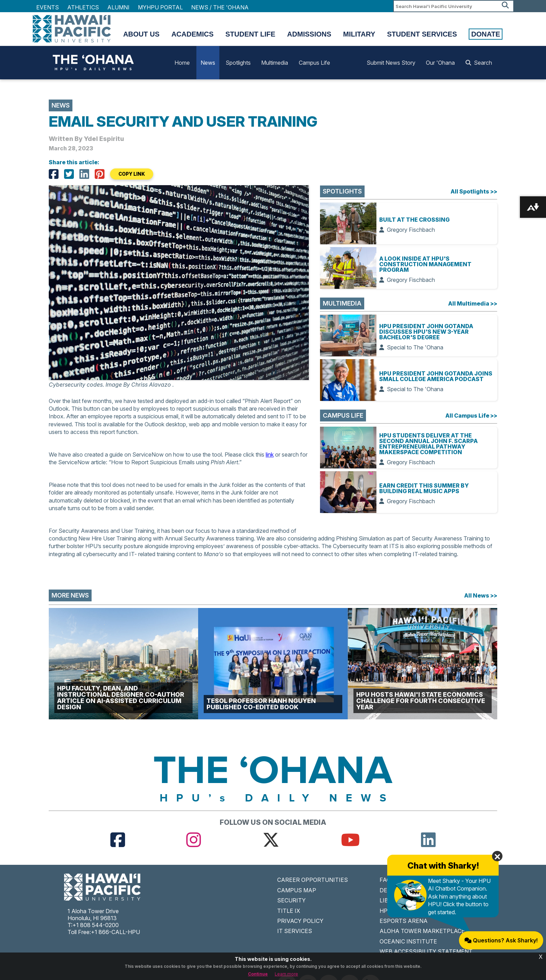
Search (479, 63)
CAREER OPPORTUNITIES (313, 880)
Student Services (422, 34)
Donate (486, 34)
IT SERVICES (295, 931)
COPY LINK (132, 174)
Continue (258, 974)
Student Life (250, 34)
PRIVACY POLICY (300, 921)
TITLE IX (289, 911)
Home (182, 63)
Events (48, 7)
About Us (141, 34)
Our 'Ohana (440, 63)
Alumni (118, 7)
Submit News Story (391, 63)
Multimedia (275, 63)
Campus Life (314, 63)
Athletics (83, 7)
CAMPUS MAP (297, 890)
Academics (192, 34)
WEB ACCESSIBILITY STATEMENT (426, 951)
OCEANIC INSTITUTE (408, 941)
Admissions (309, 34)
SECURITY (291, 900)
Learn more (286, 974)
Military (359, 34)
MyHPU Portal (160, 7)
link (270, 455)
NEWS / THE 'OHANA (220, 7)
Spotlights (238, 63)
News (208, 63)
